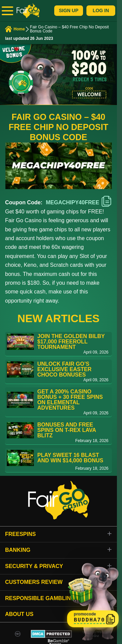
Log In (101, 10)
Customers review (34, 582)
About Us (19, 614)
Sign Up (69, 10)
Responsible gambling (40, 598)
